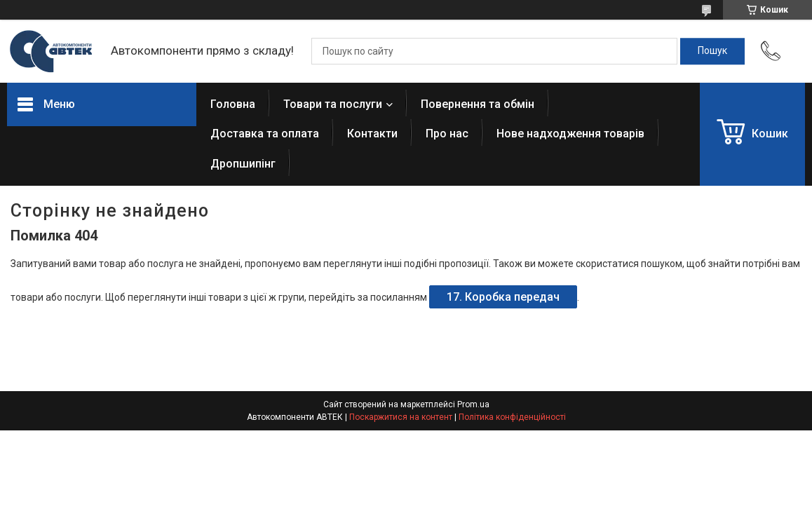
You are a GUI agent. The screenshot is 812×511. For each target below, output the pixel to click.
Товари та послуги (333, 104)
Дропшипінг (243, 164)
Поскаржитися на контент (401, 417)
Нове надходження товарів (570, 134)
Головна (233, 104)
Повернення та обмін (478, 104)
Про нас (447, 134)
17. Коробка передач (503, 297)
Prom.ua (473, 404)
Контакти (372, 134)
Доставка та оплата (265, 134)
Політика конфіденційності (512, 417)
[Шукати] (712, 51)
